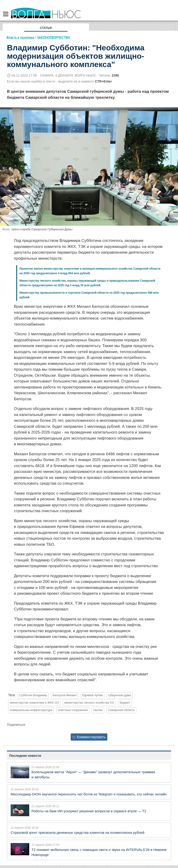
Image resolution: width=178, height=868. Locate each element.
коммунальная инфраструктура (31, 710)
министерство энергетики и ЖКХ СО (34, 703)
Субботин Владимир (33, 695)
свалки (98, 710)
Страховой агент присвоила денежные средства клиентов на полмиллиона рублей (78, 833)
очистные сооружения (73, 710)
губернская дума (120, 695)
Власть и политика (20, 38)
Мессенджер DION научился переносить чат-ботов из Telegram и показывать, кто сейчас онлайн (89, 794)
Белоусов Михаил (65, 695)
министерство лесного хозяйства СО (89, 703)
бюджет (125, 703)
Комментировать (89, 737)
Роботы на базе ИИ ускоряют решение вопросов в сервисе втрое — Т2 (89, 811)
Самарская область (121, 710)
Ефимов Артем (92, 695)
